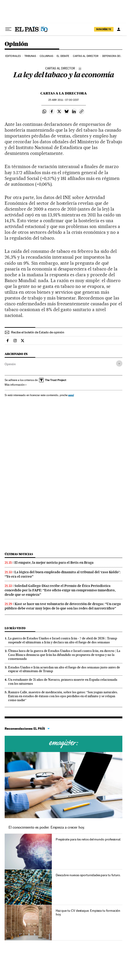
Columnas (46, 56)
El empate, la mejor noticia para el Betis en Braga (54, 563)
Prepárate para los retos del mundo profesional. (88, 839)
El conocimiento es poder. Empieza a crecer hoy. (47, 827)
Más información (16, 385)
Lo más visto (15, 628)
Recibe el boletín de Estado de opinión (38, 332)
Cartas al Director (86, 56)
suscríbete (104, 29)
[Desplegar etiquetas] (119, 363)
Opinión (16, 44)
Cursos (63, 744)
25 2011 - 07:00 (63, 100)
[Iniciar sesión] (119, 29)
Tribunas (30, 56)
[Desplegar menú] (8, 29)
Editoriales (13, 56)
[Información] (80, 68)
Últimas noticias (19, 554)
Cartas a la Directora (64, 93)
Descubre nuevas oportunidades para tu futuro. (88, 875)
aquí (71, 395)
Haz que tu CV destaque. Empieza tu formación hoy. (88, 912)
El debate (63, 56)
